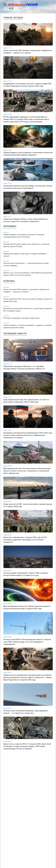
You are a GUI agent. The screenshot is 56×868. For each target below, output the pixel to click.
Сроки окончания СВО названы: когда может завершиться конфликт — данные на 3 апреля (28, 290)
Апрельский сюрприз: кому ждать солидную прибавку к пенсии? (28, 254)
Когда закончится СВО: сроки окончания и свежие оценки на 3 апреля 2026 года (28, 299)
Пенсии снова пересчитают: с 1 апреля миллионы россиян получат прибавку (28, 263)
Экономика (10, 226)
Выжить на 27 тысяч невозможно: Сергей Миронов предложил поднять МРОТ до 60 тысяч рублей (28, 273)
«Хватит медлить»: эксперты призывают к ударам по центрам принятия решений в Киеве (28, 325)
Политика (9, 281)
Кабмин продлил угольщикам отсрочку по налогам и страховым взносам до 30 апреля (28, 235)
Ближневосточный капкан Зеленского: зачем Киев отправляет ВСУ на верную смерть (28, 309)
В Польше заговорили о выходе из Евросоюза (28, 317)
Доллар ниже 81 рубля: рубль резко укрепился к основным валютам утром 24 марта (28, 244)
